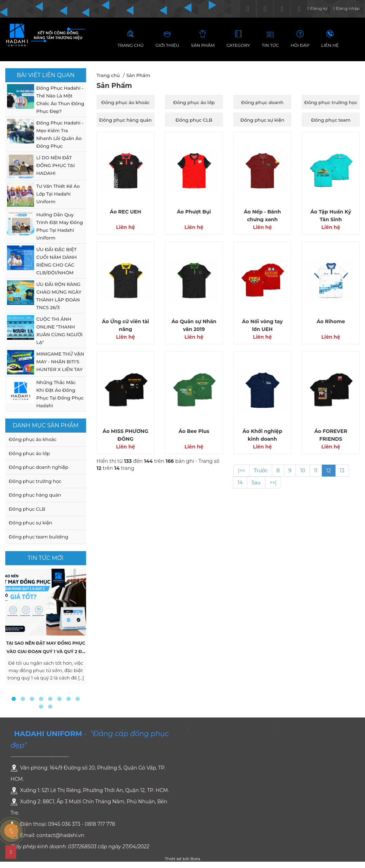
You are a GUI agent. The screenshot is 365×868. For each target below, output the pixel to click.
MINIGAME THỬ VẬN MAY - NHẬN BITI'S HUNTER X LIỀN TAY (60, 362)
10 (302, 471)
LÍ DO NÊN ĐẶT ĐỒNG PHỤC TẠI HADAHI (55, 165)
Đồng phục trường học (35, 481)
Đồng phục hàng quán (35, 495)
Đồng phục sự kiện (31, 523)
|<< (241, 471)
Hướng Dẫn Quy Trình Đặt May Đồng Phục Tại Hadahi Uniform (60, 226)
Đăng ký (317, 8)
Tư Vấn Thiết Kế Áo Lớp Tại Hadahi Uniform (58, 194)
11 (316, 471)
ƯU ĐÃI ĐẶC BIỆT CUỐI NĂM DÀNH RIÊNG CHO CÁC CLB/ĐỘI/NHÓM (56, 261)
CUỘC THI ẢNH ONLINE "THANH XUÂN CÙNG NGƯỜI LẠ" (59, 331)
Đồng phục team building (38, 537)
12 (329, 471)
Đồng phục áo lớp (29, 453)
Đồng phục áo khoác (33, 439)
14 (240, 483)
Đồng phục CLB (27, 509)
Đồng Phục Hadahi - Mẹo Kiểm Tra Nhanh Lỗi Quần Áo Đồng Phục (60, 134)
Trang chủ (108, 75)
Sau (256, 483)
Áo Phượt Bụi (194, 212)
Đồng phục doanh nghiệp (38, 467)
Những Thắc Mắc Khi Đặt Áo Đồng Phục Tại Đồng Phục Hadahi (60, 394)
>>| (273, 483)
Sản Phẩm (138, 75)
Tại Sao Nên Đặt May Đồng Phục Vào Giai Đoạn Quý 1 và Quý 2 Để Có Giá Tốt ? (46, 652)
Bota (195, 859)
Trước (261, 471)
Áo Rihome (331, 321)
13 (342, 471)
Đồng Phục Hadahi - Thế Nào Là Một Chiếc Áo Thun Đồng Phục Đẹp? (60, 100)
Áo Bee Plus (194, 431)
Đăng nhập (346, 8)
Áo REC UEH (126, 212)
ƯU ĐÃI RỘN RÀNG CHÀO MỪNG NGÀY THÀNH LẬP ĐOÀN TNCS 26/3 (59, 296)
